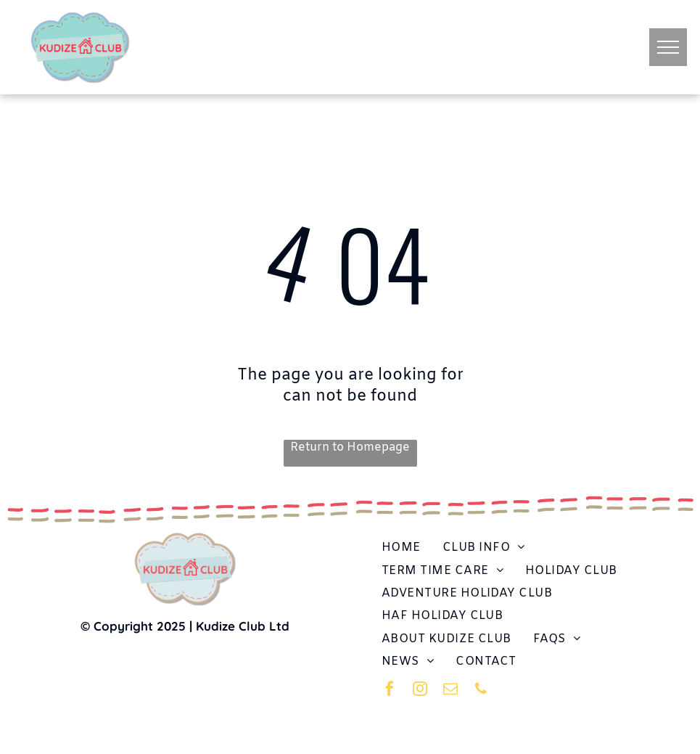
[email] (450, 691)
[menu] (668, 47)
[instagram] (420, 691)
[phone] (481, 691)
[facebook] (390, 691)
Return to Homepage (350, 447)
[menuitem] (401, 548)
